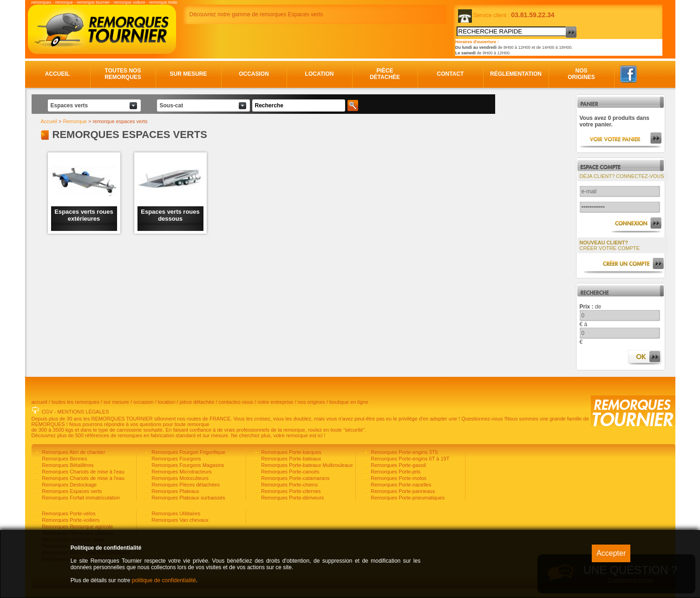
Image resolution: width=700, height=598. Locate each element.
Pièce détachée (385, 74)
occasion (143, 402)
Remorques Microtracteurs (181, 472)
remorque (64, 2)
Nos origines (581, 74)
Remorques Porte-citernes (290, 491)
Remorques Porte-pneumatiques (407, 498)
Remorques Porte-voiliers (70, 520)
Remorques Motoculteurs (179, 478)
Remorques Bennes (64, 459)
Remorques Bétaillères (67, 465)
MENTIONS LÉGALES (83, 412)
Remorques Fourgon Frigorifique (188, 452)
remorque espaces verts (120, 121)
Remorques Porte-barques (291, 452)
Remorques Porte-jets (395, 472)
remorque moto (163, 2)
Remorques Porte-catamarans (294, 478)
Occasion (254, 74)
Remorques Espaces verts (71, 491)
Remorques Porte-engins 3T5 (403, 452)
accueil (39, 402)
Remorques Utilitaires (175, 513)
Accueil (57, 74)
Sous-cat (172, 105)
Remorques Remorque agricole (77, 526)
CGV (47, 412)
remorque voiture (130, 2)
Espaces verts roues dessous (170, 215)
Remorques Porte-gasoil (398, 465)
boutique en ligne (349, 402)
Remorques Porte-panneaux (402, 491)
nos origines (311, 402)
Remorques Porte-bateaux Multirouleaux (306, 465)
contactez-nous (236, 402)
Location (320, 74)
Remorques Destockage (69, 485)
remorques (42, 2)
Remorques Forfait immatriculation (80, 498)
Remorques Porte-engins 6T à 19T (409, 459)
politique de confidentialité (164, 580)
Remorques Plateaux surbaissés (187, 498)
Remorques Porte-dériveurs (292, 498)
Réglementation (516, 74)
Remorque (75, 121)
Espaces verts (69, 105)
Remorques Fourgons (175, 459)
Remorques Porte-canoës (289, 472)
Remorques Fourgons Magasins (187, 465)
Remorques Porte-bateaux (290, 459)
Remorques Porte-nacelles (400, 485)
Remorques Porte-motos (398, 478)
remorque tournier (93, 2)
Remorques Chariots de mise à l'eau (82, 472)
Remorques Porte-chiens (289, 485)
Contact (451, 74)
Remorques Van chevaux (179, 520)
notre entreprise (275, 402)
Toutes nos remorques (123, 74)
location (167, 402)
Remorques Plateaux (175, 491)
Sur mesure (188, 74)
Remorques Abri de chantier (73, 452)
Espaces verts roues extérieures (84, 215)
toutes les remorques (75, 402)
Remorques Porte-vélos (68, 513)
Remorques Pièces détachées (185, 485)
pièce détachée (197, 402)
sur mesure (116, 402)
